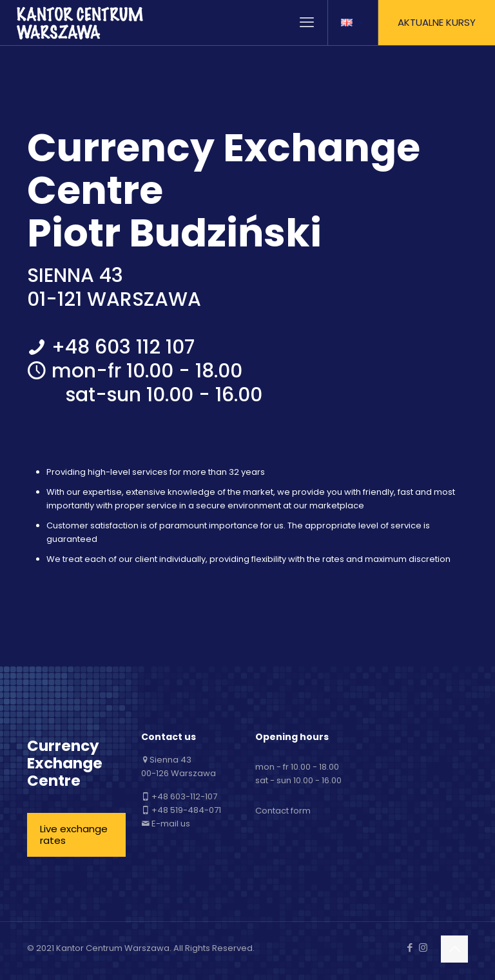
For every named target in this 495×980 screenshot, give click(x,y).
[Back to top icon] (454, 949)
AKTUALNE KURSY (437, 22)
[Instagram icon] (423, 947)
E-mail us (171, 824)
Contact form (283, 811)
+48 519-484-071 (186, 810)
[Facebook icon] (410, 947)
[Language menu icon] (353, 23)
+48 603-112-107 (184, 796)
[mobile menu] (307, 23)
